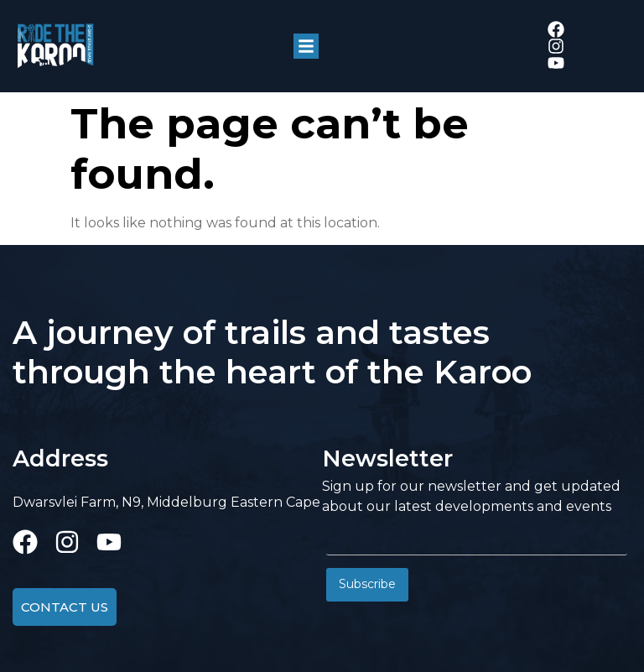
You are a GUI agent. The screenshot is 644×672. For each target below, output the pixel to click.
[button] (306, 46)
